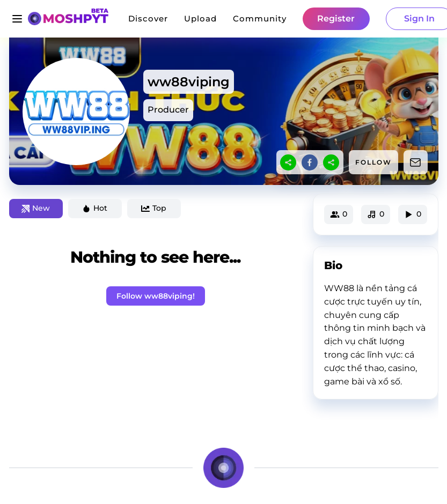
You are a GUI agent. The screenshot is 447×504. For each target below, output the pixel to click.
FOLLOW (373, 162)
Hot (95, 208)
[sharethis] (288, 162)
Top (154, 208)
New (36, 208)
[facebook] (310, 162)
